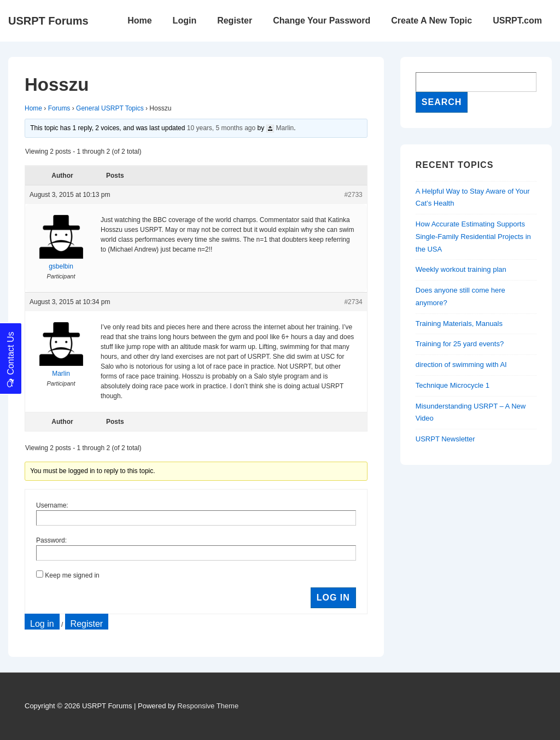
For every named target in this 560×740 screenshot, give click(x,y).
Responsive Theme (208, 706)
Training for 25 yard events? (460, 344)
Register (235, 21)
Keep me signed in (72, 575)
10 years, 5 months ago (221, 128)
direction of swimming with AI (461, 365)
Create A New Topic (431, 21)
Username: (52, 505)
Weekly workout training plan (461, 269)
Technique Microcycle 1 (453, 385)
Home (139, 21)
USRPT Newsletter (445, 439)
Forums (59, 108)
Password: (51, 540)
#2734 (353, 302)
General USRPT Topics (110, 108)
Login (185, 21)
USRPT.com (517, 21)
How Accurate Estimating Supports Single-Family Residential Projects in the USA (473, 237)
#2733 (353, 195)
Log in (42, 624)
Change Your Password (322, 21)
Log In (333, 598)
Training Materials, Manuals (459, 324)
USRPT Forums (48, 21)
